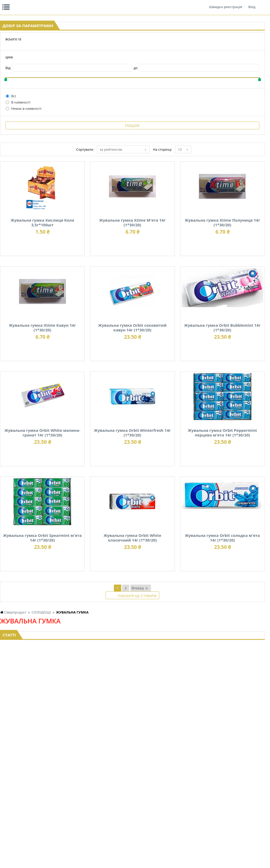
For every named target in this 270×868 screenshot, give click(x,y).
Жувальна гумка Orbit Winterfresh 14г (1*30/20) (211, 487)
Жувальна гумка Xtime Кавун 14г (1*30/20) (211, 298)
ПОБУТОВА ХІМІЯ (242, 813)
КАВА (47, 818)
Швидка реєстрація (226, 4)
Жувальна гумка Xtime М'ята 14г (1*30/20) (212, 210)
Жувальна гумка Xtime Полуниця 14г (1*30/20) (110, 301)
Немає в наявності (24, 149)
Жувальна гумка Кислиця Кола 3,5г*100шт (110, 210)
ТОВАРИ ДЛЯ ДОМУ (207, 813)
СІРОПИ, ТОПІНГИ (131, 803)
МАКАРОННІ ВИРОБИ (134, 818)
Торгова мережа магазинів (132, 743)
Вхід (252, 4)
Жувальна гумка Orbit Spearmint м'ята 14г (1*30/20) (212, 581)
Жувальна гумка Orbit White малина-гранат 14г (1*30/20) (110, 487)
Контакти (87, 4)
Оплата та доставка (100, 55)
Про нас (12, 4)
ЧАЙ (47, 813)
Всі (11, 136)
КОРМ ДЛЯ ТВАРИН (132, 813)
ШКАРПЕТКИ (238, 808)
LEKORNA (51, 828)
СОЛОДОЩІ (164, 823)
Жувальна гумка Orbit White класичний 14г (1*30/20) (110, 674)
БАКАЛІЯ (50, 823)
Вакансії (61, 4)
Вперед (168, 713)
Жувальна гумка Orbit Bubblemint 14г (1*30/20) (211, 394)
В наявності (18, 143)
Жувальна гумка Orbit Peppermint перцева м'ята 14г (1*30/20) (110, 581)
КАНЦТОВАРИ (239, 803)
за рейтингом (160, 139)
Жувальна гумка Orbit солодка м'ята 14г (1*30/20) (212, 674)
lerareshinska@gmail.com (43, 856)
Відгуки (36, 4)
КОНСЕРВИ (126, 808)
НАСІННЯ (87, 793)
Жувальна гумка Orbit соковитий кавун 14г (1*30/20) (110, 394)
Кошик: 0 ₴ (241, 55)
